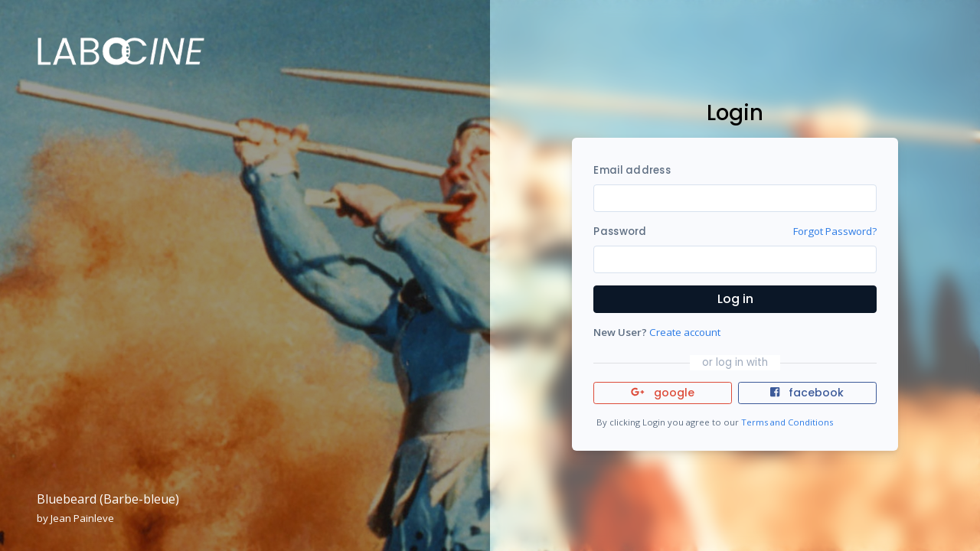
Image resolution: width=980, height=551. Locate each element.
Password (620, 231)
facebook (807, 393)
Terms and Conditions (787, 422)
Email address (632, 170)
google (663, 393)
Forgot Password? (835, 231)
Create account (685, 332)
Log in (735, 299)
